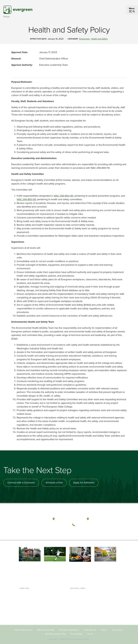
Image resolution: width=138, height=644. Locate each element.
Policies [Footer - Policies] (104, 628)
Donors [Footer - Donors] (23, 607)
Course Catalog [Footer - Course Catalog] (78, 603)
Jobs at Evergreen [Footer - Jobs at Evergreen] (79, 616)
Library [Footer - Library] (74, 590)
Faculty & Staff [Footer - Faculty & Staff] (27, 603)
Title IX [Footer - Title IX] (90, 632)
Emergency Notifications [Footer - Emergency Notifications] (69, 628)
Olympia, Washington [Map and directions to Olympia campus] (70, 518)
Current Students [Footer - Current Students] (28, 590)
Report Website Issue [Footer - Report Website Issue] (24, 628)
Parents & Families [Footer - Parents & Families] (28, 599)
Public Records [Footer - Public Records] (90, 628)
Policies (7, 17)
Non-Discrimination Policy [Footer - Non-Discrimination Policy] (56, 632)
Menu (132, 8)
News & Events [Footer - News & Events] (77, 612)
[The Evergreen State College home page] (34, 518)
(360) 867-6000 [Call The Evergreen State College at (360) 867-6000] (86, 523)
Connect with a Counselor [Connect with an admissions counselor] (22, 483)
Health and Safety (99, 39)
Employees (84, 39)
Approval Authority (22, 65)
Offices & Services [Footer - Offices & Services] (79, 599)
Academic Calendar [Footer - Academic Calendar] (80, 607)
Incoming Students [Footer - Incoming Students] (29, 594)
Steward (16, 59)
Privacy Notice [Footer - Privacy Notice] (77, 632)
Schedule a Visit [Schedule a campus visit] (55, 483)
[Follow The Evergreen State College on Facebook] (76, 530)
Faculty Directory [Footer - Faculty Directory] (78, 594)
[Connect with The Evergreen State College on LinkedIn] (92, 530)
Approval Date (19, 52)
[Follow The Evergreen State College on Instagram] (87, 530)
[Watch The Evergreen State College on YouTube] (81, 530)
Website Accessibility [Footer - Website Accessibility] (46, 628)
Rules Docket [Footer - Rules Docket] (117, 628)
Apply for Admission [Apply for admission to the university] (85, 483)
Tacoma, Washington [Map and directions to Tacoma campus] (103, 518)
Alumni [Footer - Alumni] (23, 612)
